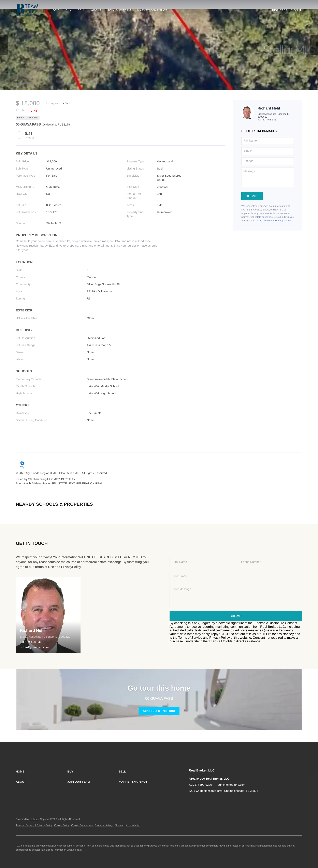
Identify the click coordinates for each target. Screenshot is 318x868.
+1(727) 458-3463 (268, 120)
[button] (29, 10)
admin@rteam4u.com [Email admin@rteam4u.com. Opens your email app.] (232, 785)
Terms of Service (190, 638)
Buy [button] (70, 10)
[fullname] (268, 141)
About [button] (98, 10)
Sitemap (120, 825)
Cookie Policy (62, 825)
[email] (268, 151)
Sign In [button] (296, 10)
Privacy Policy (283, 221)
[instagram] (200, 800)
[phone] (268, 161)
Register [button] (280, 10)
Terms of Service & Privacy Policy (34, 825)
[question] (268, 177)
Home (57, 10)
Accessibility (133, 825)
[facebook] (192, 800)
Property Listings (104, 825)
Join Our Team (121, 10)
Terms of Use (263, 221)
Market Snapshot (154, 10)
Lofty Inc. (34, 819)
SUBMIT (236, 616)
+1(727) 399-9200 (200, 785)
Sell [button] (83, 10)
